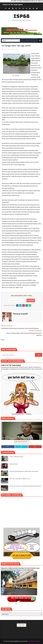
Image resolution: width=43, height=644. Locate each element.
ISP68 (21, 16)
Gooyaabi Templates (34, 641)
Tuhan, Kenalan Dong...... (18, 457)
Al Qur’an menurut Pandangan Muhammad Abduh (25, 486)
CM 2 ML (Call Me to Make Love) (20, 479)
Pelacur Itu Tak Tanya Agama (13, 4)
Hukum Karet (14, 464)
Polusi (16, 50)
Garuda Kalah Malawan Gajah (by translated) (24, 471)
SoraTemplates (14, 641)
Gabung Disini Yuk (22, 442)
